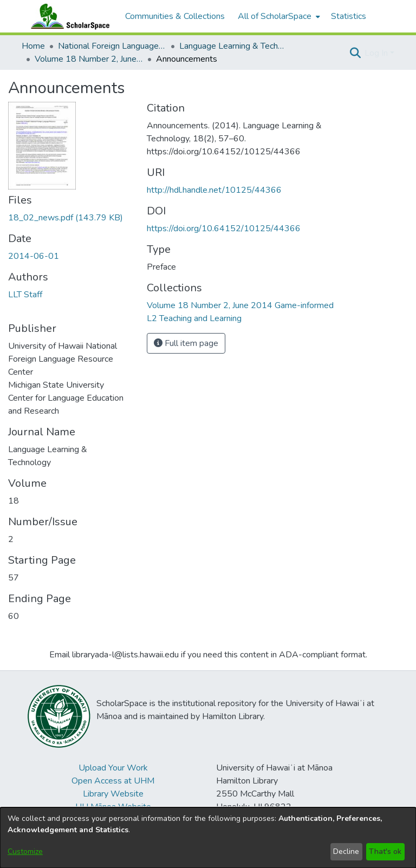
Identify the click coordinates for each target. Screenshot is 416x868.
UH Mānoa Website (113, 807)
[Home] (68, 16)
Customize (25, 851)
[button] (355, 53)
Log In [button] (377, 53)
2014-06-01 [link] (34, 256)
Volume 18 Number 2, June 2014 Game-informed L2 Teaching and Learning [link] (89, 59)
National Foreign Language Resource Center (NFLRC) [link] (112, 46)
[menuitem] (278, 16)
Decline (346, 851)
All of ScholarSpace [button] (275, 16)
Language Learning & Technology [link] (233, 46)
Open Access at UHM (113, 781)
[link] (66, 218)
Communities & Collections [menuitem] (175, 16)
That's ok (385, 851)
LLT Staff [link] (25, 295)
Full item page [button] (186, 343)
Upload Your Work (113, 768)
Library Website (113, 794)
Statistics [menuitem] (349, 16)
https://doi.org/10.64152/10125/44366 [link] (224, 229)
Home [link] (33, 46)
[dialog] (208, 838)
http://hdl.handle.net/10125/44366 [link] (214, 190)
